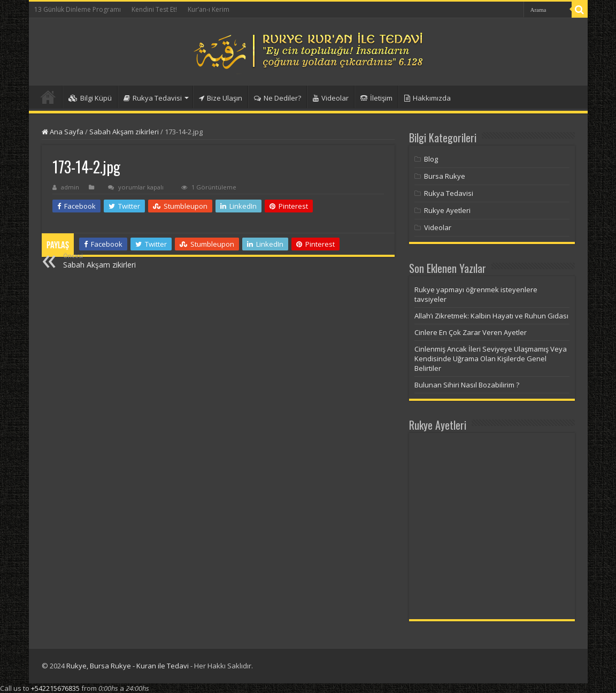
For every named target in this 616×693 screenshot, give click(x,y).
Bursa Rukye (445, 176)
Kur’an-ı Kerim (209, 9)
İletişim (376, 98)
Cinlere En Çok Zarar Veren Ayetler (471, 332)
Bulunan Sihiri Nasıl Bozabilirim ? (467, 385)
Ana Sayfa (63, 132)
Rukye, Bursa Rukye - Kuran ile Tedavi (128, 666)
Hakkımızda (428, 98)
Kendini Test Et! (154, 9)
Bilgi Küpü (90, 98)
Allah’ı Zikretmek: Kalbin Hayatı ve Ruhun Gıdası (491, 316)
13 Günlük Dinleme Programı (78, 9)
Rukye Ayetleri (447, 210)
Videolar (331, 98)
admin (70, 187)
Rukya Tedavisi (153, 98)
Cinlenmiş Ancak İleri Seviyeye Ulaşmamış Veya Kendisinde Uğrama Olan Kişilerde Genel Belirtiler (491, 359)
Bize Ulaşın (221, 98)
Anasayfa (48, 97)
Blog (431, 159)
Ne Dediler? (278, 98)
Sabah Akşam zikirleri (124, 132)
